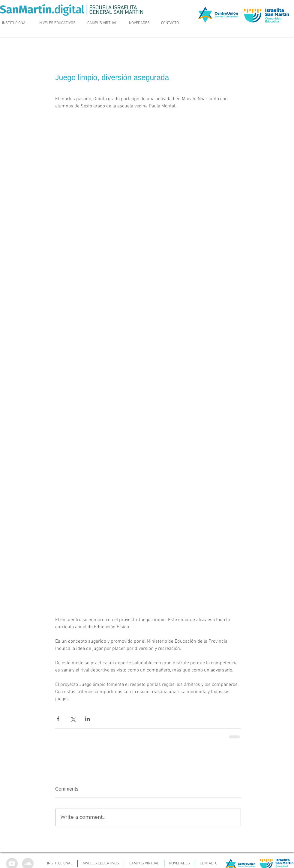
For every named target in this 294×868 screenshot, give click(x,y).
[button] (57, 23)
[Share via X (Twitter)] (73, 719)
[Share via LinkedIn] (87, 719)
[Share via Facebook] (58, 719)
